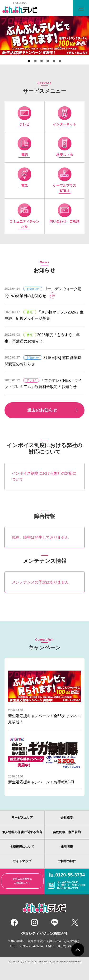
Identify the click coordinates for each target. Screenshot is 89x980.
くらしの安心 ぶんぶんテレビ (44, 908)
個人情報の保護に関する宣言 (22, 832)
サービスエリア (22, 818)
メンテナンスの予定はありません (40, 582)
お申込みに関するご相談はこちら (22, 881)
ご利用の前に (67, 861)
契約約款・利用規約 (67, 832)
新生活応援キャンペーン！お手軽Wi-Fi (45, 759)
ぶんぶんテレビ (21, 8)
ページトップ (78, 950)
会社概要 (67, 818)
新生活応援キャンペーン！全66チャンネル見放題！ (45, 696)
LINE (55, 922)
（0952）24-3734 (31, 946)
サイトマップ (22, 861)
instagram (34, 922)
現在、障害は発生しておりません (40, 537)
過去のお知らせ (42, 410)
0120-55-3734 (70, 875)
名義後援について (22, 847)
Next (48, 35)
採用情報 (67, 847)
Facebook (14, 922)
